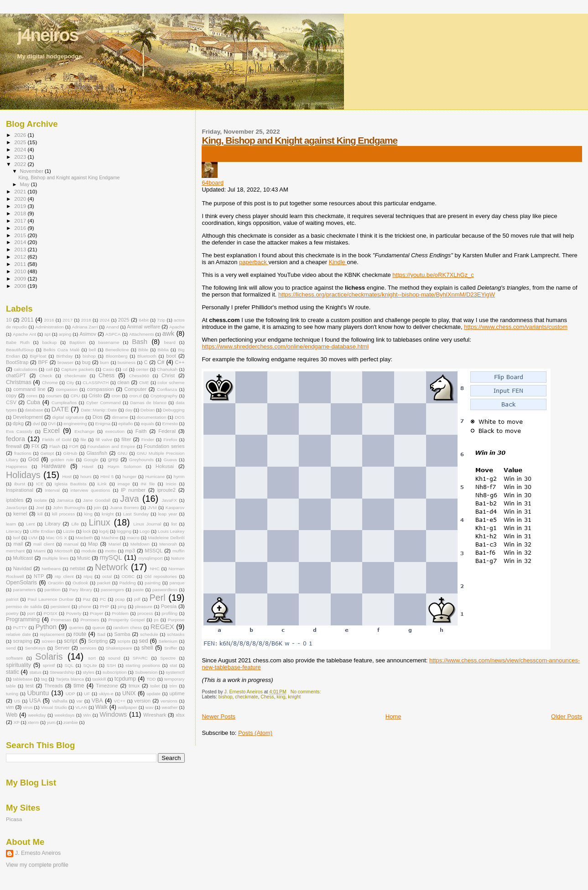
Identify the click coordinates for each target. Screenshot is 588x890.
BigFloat (38, 356)
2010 (21, 271)
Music (84, 558)
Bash (140, 342)
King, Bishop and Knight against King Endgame (299, 140)
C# (161, 362)
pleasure (144, 606)
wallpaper (127, 707)
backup (49, 342)
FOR (74, 446)
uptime (177, 693)
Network (111, 567)
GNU (123, 453)
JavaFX (169, 500)
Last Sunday (136, 514)
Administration (49, 327)
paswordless (165, 590)
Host (67, 476)
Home (393, 716)
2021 (21, 191)
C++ (180, 362)
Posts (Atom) (255, 733)
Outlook (80, 583)
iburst (20, 484)
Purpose (176, 620)
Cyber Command (104, 403)
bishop (226, 697)
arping (65, 334)
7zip (161, 320)
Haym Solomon (125, 466)
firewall (14, 446)
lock (87, 531)
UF (87, 694)
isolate (41, 500)
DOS (180, 417)
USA (35, 701)
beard (169, 342)
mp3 (130, 551)
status (35, 672)
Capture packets (78, 369)
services (88, 648)
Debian (148, 410)
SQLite (90, 665)
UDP (70, 694)
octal (107, 576)
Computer (135, 389)
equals (148, 424)
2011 (21, 264)
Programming (23, 619)
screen (49, 641)
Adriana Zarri (85, 327)
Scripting (98, 641)
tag (44, 679)
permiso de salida (24, 606)
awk (168, 333)
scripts (124, 641)
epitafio (126, 424)
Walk (101, 707)
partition (52, 590)
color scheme (171, 383)
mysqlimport (150, 558)
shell (147, 648)
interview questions (91, 490)
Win (87, 715)
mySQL (111, 557)
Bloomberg (117, 356)
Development (28, 417)
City (70, 383)
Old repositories (161, 576)
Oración (56, 583)
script (71, 641)
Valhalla (59, 701)
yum (51, 722)
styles (88, 672)
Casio (108, 369)
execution (115, 431)
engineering (75, 424)
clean (123, 382)
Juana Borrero (124, 507)
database (34, 410)
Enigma (102, 424)
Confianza (167, 389)
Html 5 (107, 476)
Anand (112, 327)
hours (86, 476)
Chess (267, 697)
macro (133, 538)
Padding (128, 583)
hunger (129, 476)
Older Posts (567, 716)
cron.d (135, 396)
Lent (30, 524)
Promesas (61, 620)
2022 (21, 164)
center (142, 369)
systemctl (175, 672)
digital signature (68, 417)
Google (91, 460)
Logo (145, 531)
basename (109, 342)
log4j (104, 531)
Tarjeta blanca (70, 679)
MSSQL (154, 551)
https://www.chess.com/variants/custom (516, 327)
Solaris (49, 656)
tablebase (23, 679)
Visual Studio (54, 707)
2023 (21, 157)
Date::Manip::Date (99, 410)
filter (126, 439)
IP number (133, 490)
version (142, 701)
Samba (122, 634)
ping (122, 606)
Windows (113, 714)
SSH (111, 665)
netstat (77, 568)
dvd (36, 424)
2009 (21, 278)
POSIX (50, 613)
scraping (22, 641)
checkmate (246, 697)
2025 (21, 142)
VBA (97, 701)
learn (11, 524)
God (34, 459)
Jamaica (65, 500)
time (79, 686)
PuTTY (20, 627)
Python (46, 627)
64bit (143, 320)
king (281, 697)
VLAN (81, 707)
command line (29, 389)
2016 (21, 228)
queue (98, 627)
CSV (11, 402)
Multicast (23, 558)
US (17, 701)
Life (75, 524)
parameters (25, 590)
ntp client (64, 576)
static (13, 672)
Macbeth (84, 538)
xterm (33, 722)
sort (92, 658)
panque (177, 583)
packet (104, 583)
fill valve (104, 440)
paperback (254, 262)
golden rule (62, 460)
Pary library (81, 590)
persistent (60, 606)
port (31, 613)
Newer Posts (219, 716)
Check (46, 376)
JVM (152, 507)
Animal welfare (143, 327)
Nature (178, 558)
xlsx (180, 715)
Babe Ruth (18, 342)
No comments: (307, 692)
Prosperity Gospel (126, 620)
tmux (134, 686)
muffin (179, 551)
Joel (40, 507)
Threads (54, 686)
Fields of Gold (57, 440)
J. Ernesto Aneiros (38, 853)
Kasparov (175, 507)
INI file (148, 484)
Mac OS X (57, 538)
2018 (21, 213)
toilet (155, 686)
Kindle (338, 262)
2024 (21, 149)
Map (93, 544)
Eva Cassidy (19, 431)
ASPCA (113, 334)
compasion (67, 389)
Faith (141, 431)
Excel (52, 431)
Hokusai (165, 466)
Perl (158, 598)
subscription (115, 672)
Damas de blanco (148, 403)
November (32, 171)
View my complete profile (37, 865)
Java (130, 499)
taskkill (99, 679)
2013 (21, 249)
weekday (37, 715)
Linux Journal (147, 524)
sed (144, 641)
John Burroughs (69, 507)
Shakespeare (119, 648)
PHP (104, 606)
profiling (170, 613)
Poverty (74, 613)
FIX (35, 446)
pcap (120, 599)
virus (28, 707)
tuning (12, 694)
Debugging (174, 410)
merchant (15, 551)
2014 (21, 242)
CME (144, 383)
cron (116, 396)
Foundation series (164, 446)
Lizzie (69, 531)
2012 (21, 257)
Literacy (14, 531)
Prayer (96, 613)
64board (213, 183)
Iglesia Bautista (70, 484)
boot (171, 356)
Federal (167, 431)
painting (153, 583)
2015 (21, 235)
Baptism (78, 342)
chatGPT (16, 375)
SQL (69, 665)
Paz (87, 599)
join (97, 507)
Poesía (169, 606)
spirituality (18, 665)
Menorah (168, 544)
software (14, 658)
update (153, 694)
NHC (154, 569)
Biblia (163, 350)
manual (71, 544)
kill (40, 514)
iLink (102, 484)
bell (92, 350)
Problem (120, 613)
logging (124, 531)
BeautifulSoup (20, 350)
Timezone (107, 686)
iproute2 (167, 490)
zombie (71, 722)
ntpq (88, 576)
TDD (151, 679)
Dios (98, 417)
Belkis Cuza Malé (61, 350)
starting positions (143, 665)
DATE (60, 409)
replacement (52, 634)
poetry (12, 613)
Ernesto (170, 424)
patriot (12, 599)
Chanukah (167, 369)
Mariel (115, 544)
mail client (44, 544)
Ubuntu (38, 693)
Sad (101, 634)
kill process (63, 514)
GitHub (70, 453)
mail (18, 544)
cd (125, 369)
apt (47, 334)
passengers (112, 590)
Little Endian (43, 531)
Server (62, 648)
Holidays (23, 475)
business (127, 362)
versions (169, 701)
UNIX (129, 693)
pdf (137, 599)
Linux (99, 522)
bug (86, 362)
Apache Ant (24, 334)
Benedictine (117, 350)
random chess (128, 627)
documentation (152, 417)
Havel (88, 466)
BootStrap (17, 362)
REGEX (162, 627)
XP (17, 722)
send (11, 648)
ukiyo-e (106, 694)
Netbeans (51, 569)
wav (150, 707)
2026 (21, 135)
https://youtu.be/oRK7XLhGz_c (433, 275)
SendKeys (35, 648)
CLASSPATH (96, 383)
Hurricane (155, 476)
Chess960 (139, 376)
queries (76, 627)
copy (11, 396)
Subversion (146, 672)
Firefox (170, 440)
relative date (18, 634)
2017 (21, 221)
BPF (43, 362)
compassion (101, 389)
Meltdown (140, 544)
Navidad (23, 568)
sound (114, 658)
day (129, 410)
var (79, 701)
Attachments (142, 334)
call (49, 369)
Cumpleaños (64, 403)
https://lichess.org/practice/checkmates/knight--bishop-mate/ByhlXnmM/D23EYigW (387, 294)
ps (156, 620)
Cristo (96, 396)
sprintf (49, 665)
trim (173, 686)
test (30, 686)
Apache (177, 327)
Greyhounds (141, 460)
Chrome (50, 383)
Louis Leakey (171, 531)
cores (32, 396)
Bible (143, 350)
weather (169, 707)
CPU (75, 396)
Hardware (54, 466)
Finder (148, 440)
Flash (55, 446)
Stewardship (62, 672)
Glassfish (97, 453)
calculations (26, 369)
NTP (39, 576)
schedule (149, 634)
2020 (21, 199)
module (89, 551)
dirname (120, 417)
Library (52, 524)
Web (12, 715)
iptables (15, 500)
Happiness (17, 466)
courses (54, 396)
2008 (21, 286)
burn (104, 362)
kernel (20, 514)
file (83, 440)
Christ (168, 375)
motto (111, 551)
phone (85, 606)
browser (65, 362)
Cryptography (164, 396)
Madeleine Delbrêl (166, 538)
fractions (23, 453)
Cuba (33, 402)
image (124, 484)
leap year (167, 514)
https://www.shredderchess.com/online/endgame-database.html (285, 346)
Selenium (168, 641)
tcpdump (125, 679)
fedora (16, 439)
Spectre (168, 658)
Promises (90, 620)
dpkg (18, 423)
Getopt (47, 453)
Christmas (19, 382)
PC (103, 599)
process (145, 613)
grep (113, 459)
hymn (179, 476)
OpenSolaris (21, 583)
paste (138, 590)
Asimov (88, 334)
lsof (16, 538)
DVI (52, 424)
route (80, 634)
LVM (33, 538)
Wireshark (155, 715)
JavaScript (16, 507)
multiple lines (56, 558)
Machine (110, 538)
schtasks (176, 634)
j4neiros (48, 35)
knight (294, 697)
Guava (170, 460)
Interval (52, 490)
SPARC (140, 658)
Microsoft (63, 551)
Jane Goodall (97, 500)
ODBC (128, 576)
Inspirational (20, 490)
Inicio (171, 484)
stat (173, 665)
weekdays (64, 715)
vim (10, 707)
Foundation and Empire (111, 446)
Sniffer (171, 648)
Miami (40, 551)
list (174, 524)
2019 (21, 206)
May (26, 184)
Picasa (14, 819)
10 (9, 320)
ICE (40, 484)
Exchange (84, 431)
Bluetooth (147, 356)
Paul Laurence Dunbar (50, 599)
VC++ (119, 701)
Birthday (64, 356)
